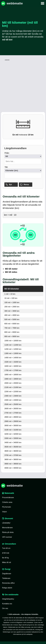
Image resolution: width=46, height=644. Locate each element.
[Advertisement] (22, 84)
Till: (6, 167)
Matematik (8, 493)
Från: (7, 153)
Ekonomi (8, 519)
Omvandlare (9, 544)
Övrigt (6, 569)
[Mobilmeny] (43, 3)
